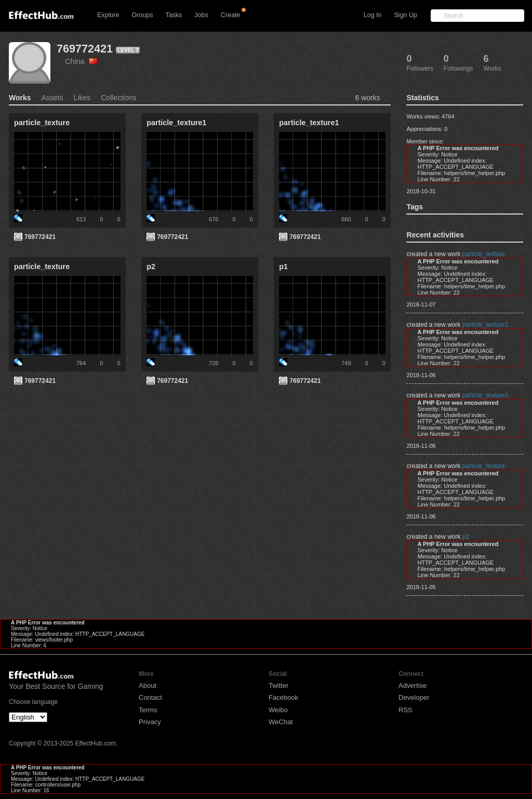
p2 (466, 537)
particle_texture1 (486, 325)
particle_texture (484, 254)
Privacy (150, 722)
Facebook (283, 697)
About (148, 685)
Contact (150, 697)
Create (231, 15)
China (81, 61)
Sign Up (406, 15)
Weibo (278, 710)
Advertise (413, 685)
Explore (108, 15)
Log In (373, 15)
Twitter (278, 685)
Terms (148, 710)
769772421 (85, 49)
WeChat (281, 722)
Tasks (174, 15)
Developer (414, 697)
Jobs (201, 15)
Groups (142, 15)
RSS (405, 710)
